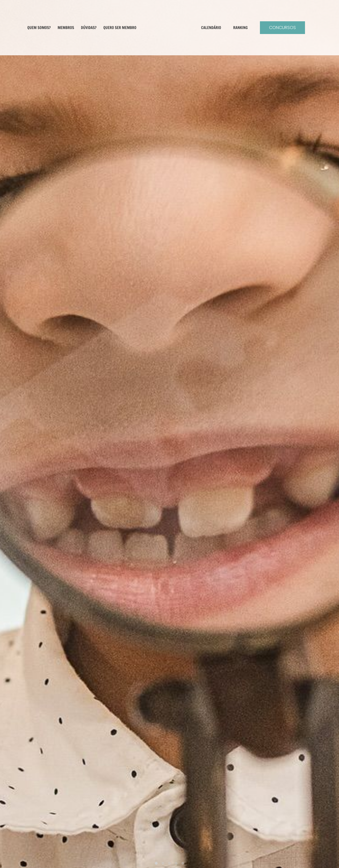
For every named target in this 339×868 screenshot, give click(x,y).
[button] (156, 863)
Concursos (290, 28)
